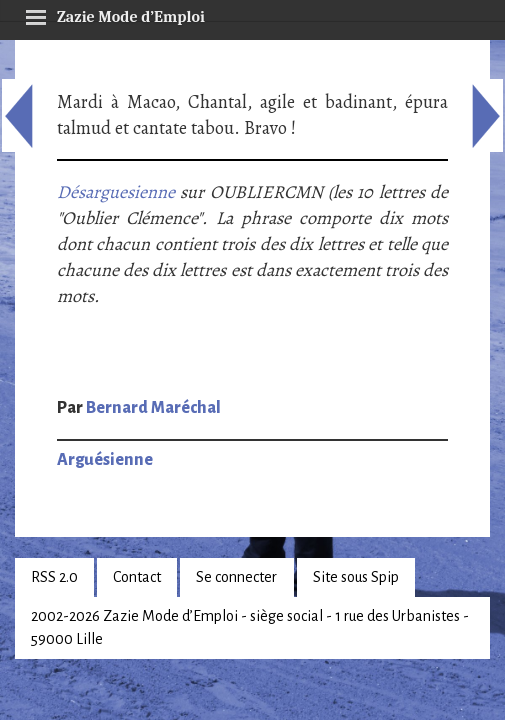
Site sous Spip (356, 577)
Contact (137, 577)
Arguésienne (105, 460)
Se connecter (236, 577)
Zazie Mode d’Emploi (115, 14)
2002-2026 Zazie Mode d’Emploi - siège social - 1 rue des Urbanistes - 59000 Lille (250, 627)
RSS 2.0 (54, 577)
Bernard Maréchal (153, 408)
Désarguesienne (116, 192)
